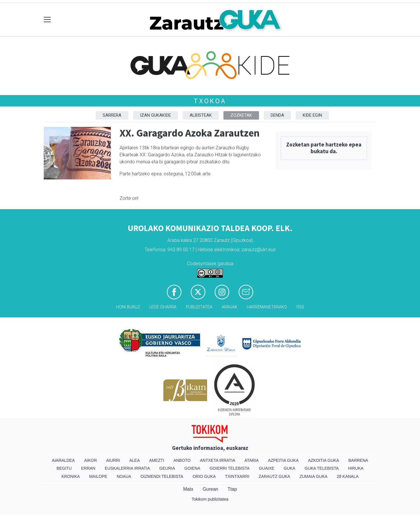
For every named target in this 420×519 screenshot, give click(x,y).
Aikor (90, 460)
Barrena (358, 460)
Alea (134, 460)
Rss (300, 307)
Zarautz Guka (274, 476)
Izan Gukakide (155, 115)
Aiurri (113, 460)
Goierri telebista (229, 468)
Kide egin (312, 115)
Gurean (210, 489)
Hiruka (356, 468)
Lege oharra (163, 307)
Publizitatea (199, 307)
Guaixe (267, 468)
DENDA (277, 115)
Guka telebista (322, 468)
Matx (188, 489)
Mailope (98, 476)
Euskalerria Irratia (127, 468)
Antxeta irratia (218, 460)
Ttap (232, 489)
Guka (290, 468)
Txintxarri (237, 476)
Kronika (71, 476)
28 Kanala (348, 476)
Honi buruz (128, 307)
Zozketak (241, 115)
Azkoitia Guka (324, 460)
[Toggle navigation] (47, 20)
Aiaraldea (63, 460)
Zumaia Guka (314, 476)
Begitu (64, 468)
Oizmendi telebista (162, 476)
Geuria (167, 468)
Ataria (252, 460)
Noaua (124, 476)
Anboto (182, 460)
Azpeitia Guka (283, 460)
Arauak (230, 307)
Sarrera (112, 115)
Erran (88, 468)
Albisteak (201, 115)
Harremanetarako (267, 307)
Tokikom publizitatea (210, 499)
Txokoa (210, 101)
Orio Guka (204, 476)
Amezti (156, 460)
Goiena (192, 468)
